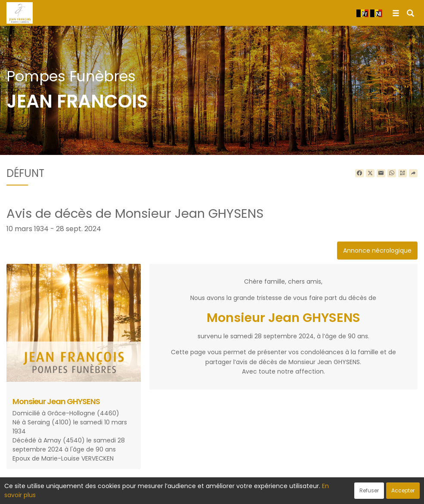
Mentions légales (294, 493)
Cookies (250, 493)
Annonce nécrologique (377, 250)
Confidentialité (209, 493)
